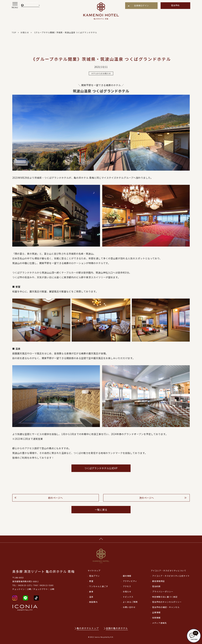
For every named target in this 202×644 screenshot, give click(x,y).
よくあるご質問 (130, 602)
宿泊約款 (156, 586)
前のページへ (55, 498)
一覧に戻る (101, 510)
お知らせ (127, 591)
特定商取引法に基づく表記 (165, 597)
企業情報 (156, 612)
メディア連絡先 (159, 623)
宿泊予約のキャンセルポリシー (167, 602)
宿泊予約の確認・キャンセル (166, 607)
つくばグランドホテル (57, 178)
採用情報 (156, 618)
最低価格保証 (158, 581)
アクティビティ (130, 581)
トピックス (128, 597)
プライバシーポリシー (163, 591)
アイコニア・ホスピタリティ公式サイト (171, 576)
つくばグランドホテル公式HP (101, 468)
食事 (91, 591)
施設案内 (93, 602)
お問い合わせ (129, 607)
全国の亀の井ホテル (117, 628)
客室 (91, 581)
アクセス (127, 586)
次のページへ (147, 498)
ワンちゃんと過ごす (99, 586)
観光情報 (127, 576)
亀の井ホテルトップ (88, 628)
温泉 (91, 597)
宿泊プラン (94, 576)
